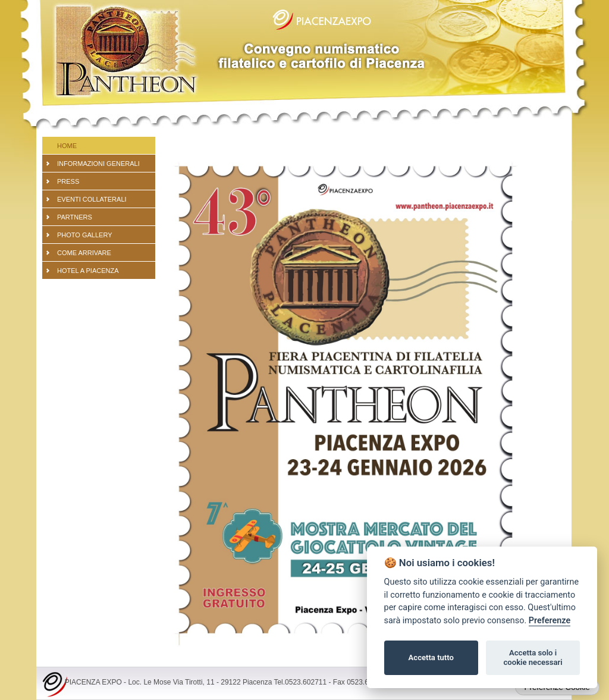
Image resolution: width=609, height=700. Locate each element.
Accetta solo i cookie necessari (533, 657)
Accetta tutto (431, 657)
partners (75, 217)
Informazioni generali (98, 164)
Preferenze (550, 621)
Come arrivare (84, 253)
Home (67, 146)
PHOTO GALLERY (85, 235)
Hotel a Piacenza (88, 271)
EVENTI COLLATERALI (92, 199)
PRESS (68, 181)
